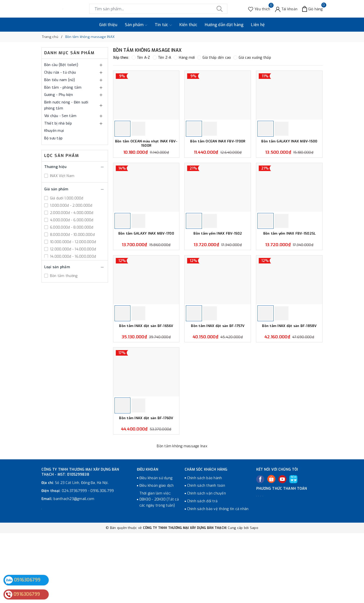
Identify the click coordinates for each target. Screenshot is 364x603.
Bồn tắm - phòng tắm (63, 88)
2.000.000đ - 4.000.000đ (71, 213)
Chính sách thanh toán (206, 556)
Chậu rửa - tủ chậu (60, 72)
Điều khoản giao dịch (157, 556)
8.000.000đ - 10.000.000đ (72, 235)
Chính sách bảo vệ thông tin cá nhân (218, 579)
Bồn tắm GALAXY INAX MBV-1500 (289, 159)
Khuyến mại (54, 131)
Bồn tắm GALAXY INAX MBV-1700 (146, 268)
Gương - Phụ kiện (59, 95)
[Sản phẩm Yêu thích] (259, 9)
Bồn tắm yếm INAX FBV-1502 (218, 268)
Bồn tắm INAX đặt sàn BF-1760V (146, 488)
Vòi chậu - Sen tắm (60, 116)
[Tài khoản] (286, 9)
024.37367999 (74, 561)
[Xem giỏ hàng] (312, 9)
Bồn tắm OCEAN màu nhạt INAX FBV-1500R (146, 161)
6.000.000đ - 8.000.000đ (71, 227)
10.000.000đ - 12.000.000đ (73, 242)
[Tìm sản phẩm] (158, 9)
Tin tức (163, 25)
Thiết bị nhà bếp (58, 123)
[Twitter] (271, 549)
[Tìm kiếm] (220, 9)
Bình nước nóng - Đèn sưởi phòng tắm (66, 105)
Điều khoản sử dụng (156, 548)
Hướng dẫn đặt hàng (224, 25)
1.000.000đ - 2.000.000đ (71, 206)
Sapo (254, 598)
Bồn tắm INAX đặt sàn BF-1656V (146, 378)
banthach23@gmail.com (74, 569)
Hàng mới (184, 58)
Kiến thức (188, 25)
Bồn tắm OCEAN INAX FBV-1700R (218, 159)
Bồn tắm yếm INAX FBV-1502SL (289, 268)
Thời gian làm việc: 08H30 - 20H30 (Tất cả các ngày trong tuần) (159, 569)
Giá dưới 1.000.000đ (66, 198)
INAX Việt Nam (62, 176)
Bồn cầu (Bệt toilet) (61, 65)
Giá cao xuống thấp (252, 58)
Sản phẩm (136, 25)
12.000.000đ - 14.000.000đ (73, 249)
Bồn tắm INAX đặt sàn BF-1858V (289, 378)
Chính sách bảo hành (205, 548)
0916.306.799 (102, 561)
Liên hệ (258, 25)
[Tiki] (293, 549)
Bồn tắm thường (63, 276)
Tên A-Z (141, 58)
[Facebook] (260, 549)
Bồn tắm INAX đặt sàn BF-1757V (218, 378)
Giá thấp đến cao (214, 58)
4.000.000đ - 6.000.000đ (71, 220)
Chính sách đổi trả (202, 571)
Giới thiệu (108, 25)
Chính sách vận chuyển (206, 563)
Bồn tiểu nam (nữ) (60, 80)
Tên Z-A (162, 58)
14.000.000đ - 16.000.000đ (73, 257)
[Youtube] (282, 549)
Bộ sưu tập (54, 138)
